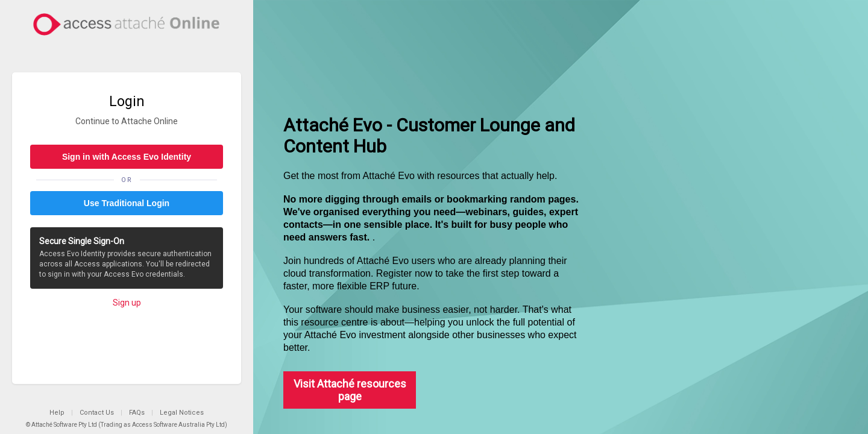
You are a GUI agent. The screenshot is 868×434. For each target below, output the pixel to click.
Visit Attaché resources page (350, 390)
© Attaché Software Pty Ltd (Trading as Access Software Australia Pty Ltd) (127, 425)
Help (57, 413)
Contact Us (97, 413)
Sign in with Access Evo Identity (127, 157)
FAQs (137, 413)
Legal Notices (182, 413)
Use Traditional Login (127, 203)
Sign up (127, 303)
